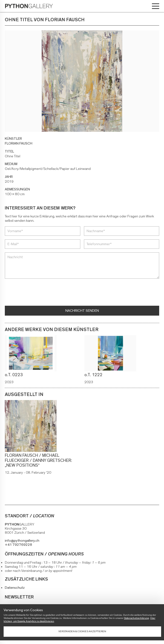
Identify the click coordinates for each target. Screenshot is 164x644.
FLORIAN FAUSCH (19, 143)
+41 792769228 (18, 545)
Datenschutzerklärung (137, 618)
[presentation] (41, 293)
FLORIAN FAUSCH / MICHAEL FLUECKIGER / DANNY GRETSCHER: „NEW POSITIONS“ (38, 460)
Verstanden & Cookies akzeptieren (82, 631)
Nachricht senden (82, 311)
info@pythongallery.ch (22, 541)
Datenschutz (15, 588)
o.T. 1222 (94, 375)
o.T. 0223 (14, 375)
